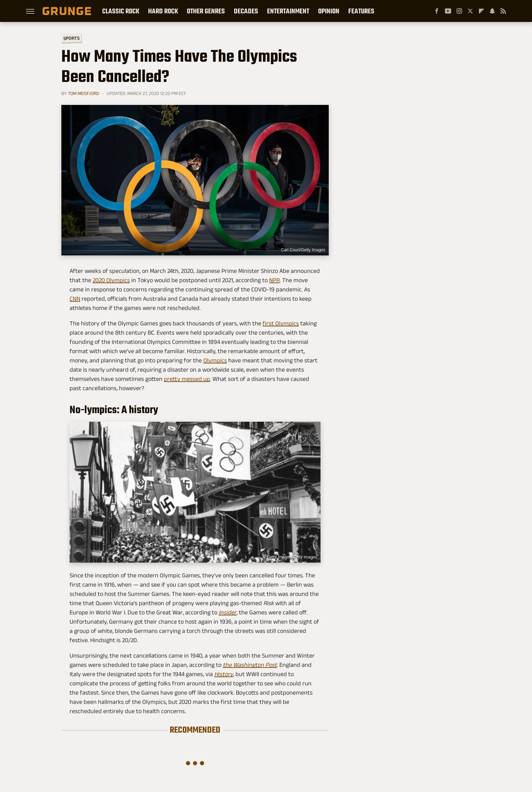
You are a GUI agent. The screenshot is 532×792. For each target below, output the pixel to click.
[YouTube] (448, 11)
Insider (228, 612)
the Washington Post (250, 665)
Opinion (329, 11)
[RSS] (503, 11)
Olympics (215, 360)
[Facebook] (437, 11)
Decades (246, 11)
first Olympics (281, 323)
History (224, 674)
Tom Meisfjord (83, 93)
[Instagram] (459, 11)
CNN (75, 299)
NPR (274, 280)
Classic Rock (121, 11)
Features (361, 11)
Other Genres (206, 11)
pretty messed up (187, 379)
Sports (71, 38)
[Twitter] (470, 11)
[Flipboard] (481, 11)
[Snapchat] (492, 11)
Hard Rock (163, 11)
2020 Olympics (111, 280)
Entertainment (288, 11)
